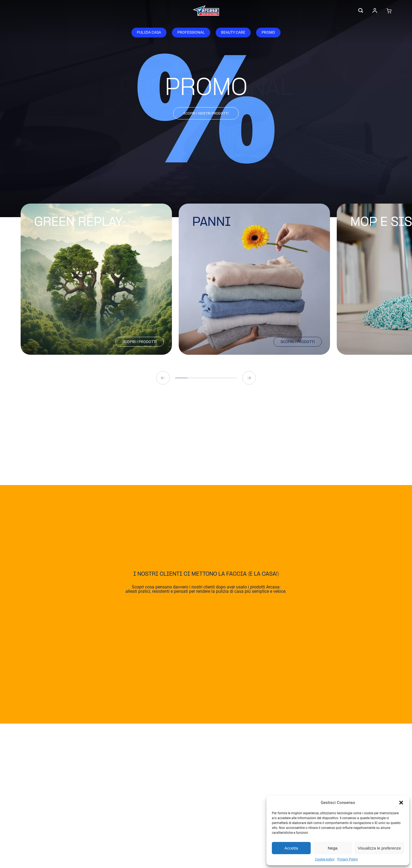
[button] (401, 803)
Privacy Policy (348, 859)
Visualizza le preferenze (379, 848)
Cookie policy (325, 859)
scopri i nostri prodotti (206, 113)
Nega (333, 848)
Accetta (291, 848)
